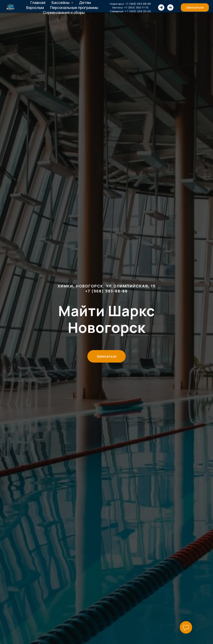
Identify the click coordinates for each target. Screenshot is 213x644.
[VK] (170, 7)
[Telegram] (161, 7)
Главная (38, 2)
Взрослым (35, 7)
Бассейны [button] (61, 2)
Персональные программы (74, 7)
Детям (85, 2)
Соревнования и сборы (64, 12)
